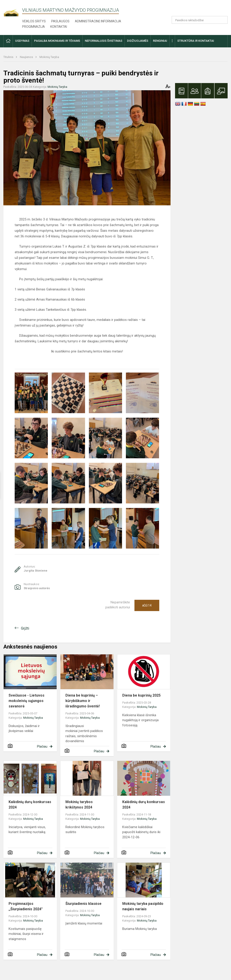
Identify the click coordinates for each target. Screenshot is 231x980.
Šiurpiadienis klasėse (83, 904)
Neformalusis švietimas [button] (104, 41)
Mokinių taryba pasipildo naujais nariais (143, 906)
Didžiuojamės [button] (138, 41)
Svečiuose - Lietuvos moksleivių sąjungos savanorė (27, 701)
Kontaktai (59, 27)
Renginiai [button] (160, 41)
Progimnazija (33, 27)
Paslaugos (60, 21)
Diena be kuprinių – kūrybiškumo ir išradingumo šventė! (83, 701)
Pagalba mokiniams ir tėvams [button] (57, 41)
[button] (197, 9)
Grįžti (25, 628)
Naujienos (27, 57)
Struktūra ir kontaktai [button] (196, 41)
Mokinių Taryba (49, 57)
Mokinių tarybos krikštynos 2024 (79, 805)
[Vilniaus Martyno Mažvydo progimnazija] (13, 10)
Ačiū (147, 605)
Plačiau (42, 746)
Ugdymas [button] (22, 41)
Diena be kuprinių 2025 (141, 695)
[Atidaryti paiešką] (223, 20)
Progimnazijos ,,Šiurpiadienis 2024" (26, 906)
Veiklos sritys (34, 21)
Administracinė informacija (98, 21)
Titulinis (9, 57)
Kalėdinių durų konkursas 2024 (30, 805)
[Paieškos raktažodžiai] (200, 20)
